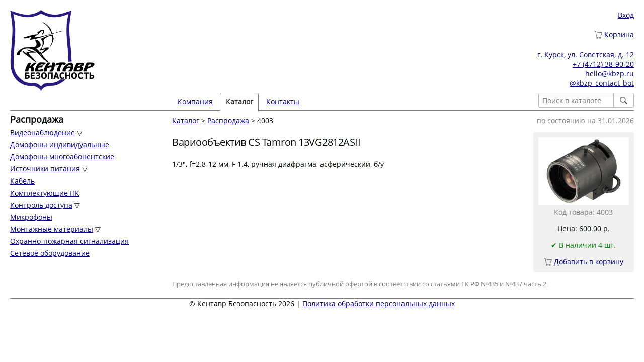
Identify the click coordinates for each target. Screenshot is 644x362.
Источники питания (45, 169)
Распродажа (228, 120)
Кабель (22, 181)
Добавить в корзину (589, 262)
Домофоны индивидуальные (60, 145)
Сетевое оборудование (50, 253)
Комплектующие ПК (45, 193)
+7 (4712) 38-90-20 (603, 64)
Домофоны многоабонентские (62, 157)
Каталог (239, 101)
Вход (626, 15)
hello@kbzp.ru (610, 74)
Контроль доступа (41, 205)
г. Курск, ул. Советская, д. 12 (586, 55)
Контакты (283, 101)
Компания (195, 101)
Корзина (619, 34)
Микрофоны (31, 217)
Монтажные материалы (52, 229)
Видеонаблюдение (43, 132)
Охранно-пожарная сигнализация (69, 241)
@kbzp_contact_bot (602, 83)
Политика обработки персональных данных (379, 303)
